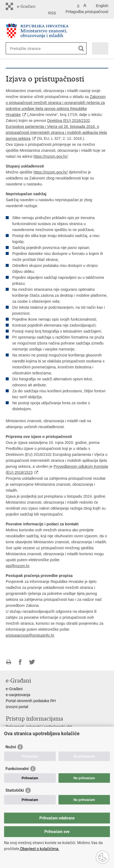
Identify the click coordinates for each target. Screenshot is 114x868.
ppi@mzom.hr (18, 566)
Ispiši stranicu (9, 662)
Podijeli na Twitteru (32, 662)
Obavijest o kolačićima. (39, 849)
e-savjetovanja (18, 695)
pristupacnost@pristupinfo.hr (30, 635)
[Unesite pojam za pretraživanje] (30, 48)
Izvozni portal (17, 707)
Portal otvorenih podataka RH (31, 701)
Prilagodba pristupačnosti (87, 12)
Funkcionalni (17, 769)
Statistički (15, 790)
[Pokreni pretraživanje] (81, 48)
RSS (52, 13)
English (102, 6)
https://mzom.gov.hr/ (51, 156)
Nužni (11, 747)
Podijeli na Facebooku (20, 662)
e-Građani (14, 689)
